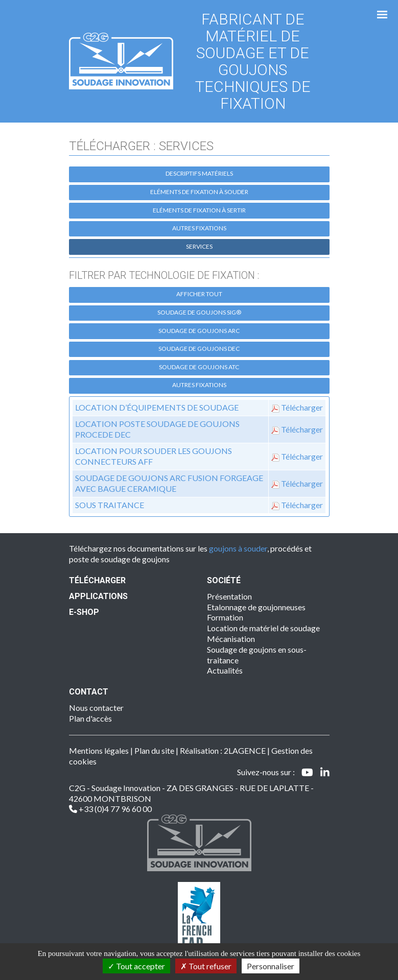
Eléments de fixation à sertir (199, 210)
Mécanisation (231, 639)
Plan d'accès (90, 718)
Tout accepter (136, 966)
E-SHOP (84, 612)
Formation (225, 617)
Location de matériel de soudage (263, 628)
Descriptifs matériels (199, 173)
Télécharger (302, 407)
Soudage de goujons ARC (199, 331)
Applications (98, 596)
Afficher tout (199, 294)
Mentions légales (99, 750)
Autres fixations (199, 228)
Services (199, 246)
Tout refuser (206, 966)
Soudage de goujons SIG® (199, 312)
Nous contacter (96, 708)
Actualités (225, 670)
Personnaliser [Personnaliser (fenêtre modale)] (271, 966)
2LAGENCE (245, 750)
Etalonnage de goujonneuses (256, 607)
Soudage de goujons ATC (199, 367)
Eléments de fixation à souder (199, 192)
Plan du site (154, 750)
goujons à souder (238, 548)
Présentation (229, 596)
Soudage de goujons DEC (199, 349)
